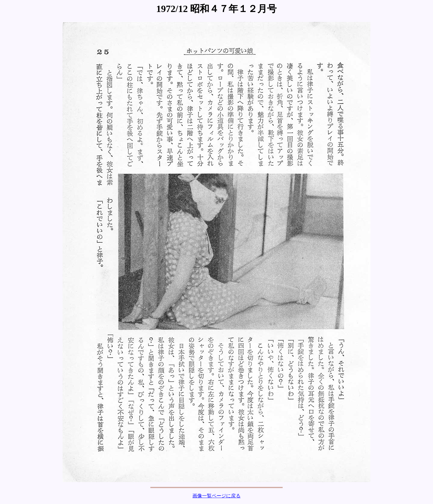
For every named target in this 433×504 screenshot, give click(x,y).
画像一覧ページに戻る (216, 496)
